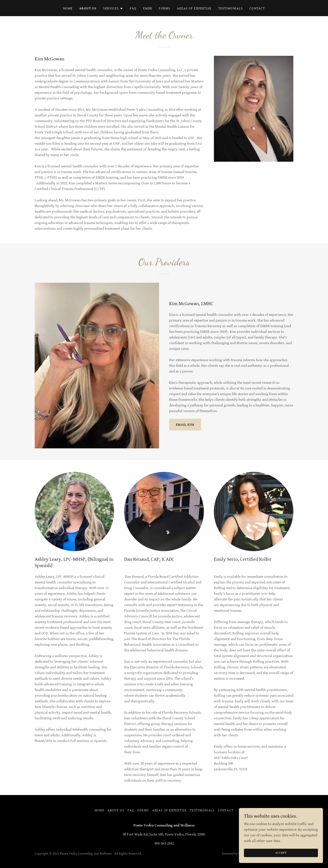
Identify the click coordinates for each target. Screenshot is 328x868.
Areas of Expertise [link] (194, 8)
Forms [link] (165, 8)
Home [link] (68, 8)
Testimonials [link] (231, 8)
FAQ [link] (133, 8)
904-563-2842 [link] (164, 843)
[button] (113, 9)
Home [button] (99, 810)
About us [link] (88, 8)
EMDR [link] (148, 8)
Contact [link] (257, 8)
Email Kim (185, 425)
